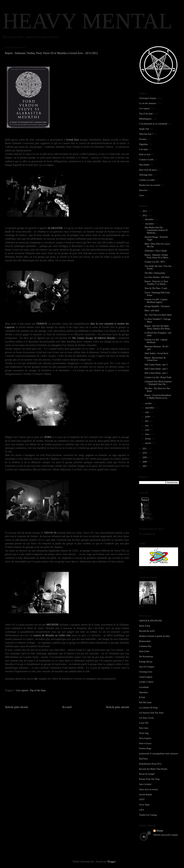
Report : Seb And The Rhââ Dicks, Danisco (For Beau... (158, 327)
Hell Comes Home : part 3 (156, 365)
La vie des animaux (148, 103)
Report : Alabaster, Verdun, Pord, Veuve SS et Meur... (157, 256)
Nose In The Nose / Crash (156, 288)
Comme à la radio (147, 180)
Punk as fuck (145, 154)
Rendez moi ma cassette (150, 185)
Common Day (145, 646)
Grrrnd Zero (73, 140)
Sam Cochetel (145, 784)
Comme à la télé (146, 160)
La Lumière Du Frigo (148, 708)
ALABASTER (55, 228)
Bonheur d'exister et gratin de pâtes (154, 636)
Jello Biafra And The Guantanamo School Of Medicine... (156, 230)
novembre (150, 224)
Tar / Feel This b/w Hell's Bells (158, 315)
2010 (145, 453)
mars (147, 434)
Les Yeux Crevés (146, 718)
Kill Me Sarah (145, 702)
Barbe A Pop (145, 626)
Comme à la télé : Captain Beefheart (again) (156, 301)
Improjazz (144, 692)
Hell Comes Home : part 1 (156, 373)
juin (147, 421)
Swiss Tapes (144, 805)
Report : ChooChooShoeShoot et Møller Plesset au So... (158, 397)
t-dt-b (142, 810)
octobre (149, 403)
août (147, 412)
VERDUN (42, 324)
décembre (150, 219)
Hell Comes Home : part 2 (156, 369)
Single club (144, 129)
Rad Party (143, 759)
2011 (145, 449)
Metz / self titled (152, 311)
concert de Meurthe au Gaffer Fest (52, 635)
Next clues (144, 728)
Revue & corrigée (147, 774)
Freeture (143, 139)
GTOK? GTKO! (146, 682)
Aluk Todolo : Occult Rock (156, 353)
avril (147, 430)
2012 (145, 216)
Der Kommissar (146, 657)
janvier (148, 443)
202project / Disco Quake (156, 251)
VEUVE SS (50, 533)
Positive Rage (145, 748)
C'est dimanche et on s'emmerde (153, 124)
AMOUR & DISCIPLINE (150, 621)
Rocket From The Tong (149, 779)
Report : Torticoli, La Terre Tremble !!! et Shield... (156, 283)
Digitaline (143, 144)
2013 (145, 211)
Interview (143, 190)
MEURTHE (53, 625)
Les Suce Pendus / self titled (157, 277)
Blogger (111, 862)
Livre (141, 195)
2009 (145, 457)
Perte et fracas (145, 743)
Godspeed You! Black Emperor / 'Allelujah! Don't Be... (158, 383)
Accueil (67, 707)
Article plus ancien (117, 707)
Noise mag (144, 733)
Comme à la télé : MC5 (155, 262)
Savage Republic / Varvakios (157, 306)
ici (36, 679)
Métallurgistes (145, 119)
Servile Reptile (146, 795)
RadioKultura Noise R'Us (150, 764)
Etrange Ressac (146, 662)
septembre (150, 408)
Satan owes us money (149, 789)
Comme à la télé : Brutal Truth (158, 377)
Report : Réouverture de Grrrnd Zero (155, 359)
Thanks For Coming (148, 815)
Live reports (22, 690)
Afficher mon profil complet (166, 835)
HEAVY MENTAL (87, 21)
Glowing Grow (146, 672)
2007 (145, 466)
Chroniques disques (148, 98)
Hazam (160, 831)
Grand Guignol (146, 677)
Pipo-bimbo (144, 165)
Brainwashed (145, 641)
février (148, 439)
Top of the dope (38, 690)
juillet (148, 417)
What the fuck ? (146, 134)
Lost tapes (144, 149)
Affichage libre (146, 175)
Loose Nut (144, 723)
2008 (145, 462)
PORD (48, 437)
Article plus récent (16, 707)
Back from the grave (148, 170)
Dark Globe (144, 651)
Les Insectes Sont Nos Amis (151, 713)
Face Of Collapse (147, 667)
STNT (142, 800)
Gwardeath (144, 687)
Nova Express (145, 738)
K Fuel (142, 697)
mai (147, 426)
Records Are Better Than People (153, 769)
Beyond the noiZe (147, 631)
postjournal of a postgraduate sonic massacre (159, 754)
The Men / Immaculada (155, 273)
